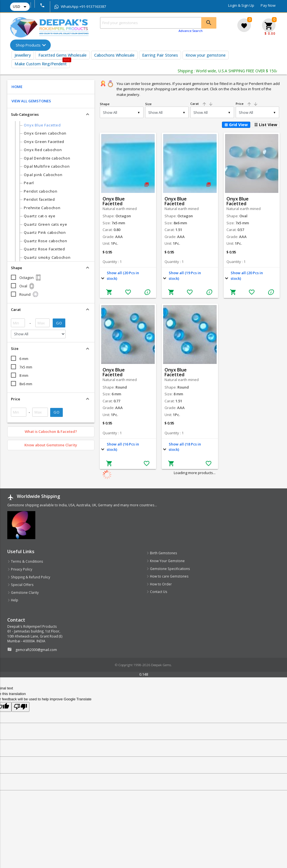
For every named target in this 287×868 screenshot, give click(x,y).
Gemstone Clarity (23, 592)
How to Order (159, 584)
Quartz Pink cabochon (45, 232)
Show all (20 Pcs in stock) (123, 276)
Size (148, 104)
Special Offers (20, 585)
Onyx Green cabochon (45, 133)
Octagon (31, 278)
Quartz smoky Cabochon (47, 257)
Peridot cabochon (40, 191)
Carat (202, 104)
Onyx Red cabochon (43, 150)
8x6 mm (26, 384)
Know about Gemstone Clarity (51, 445)
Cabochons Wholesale (114, 55)
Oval (27, 286)
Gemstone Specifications (168, 569)
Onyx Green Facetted (44, 142)
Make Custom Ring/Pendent (41, 64)
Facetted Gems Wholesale (63, 55)
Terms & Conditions (25, 561)
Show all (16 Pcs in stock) (123, 447)
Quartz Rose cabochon (46, 241)
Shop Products (28, 45)
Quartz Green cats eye (45, 224)
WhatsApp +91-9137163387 (80, 6)
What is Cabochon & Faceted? (51, 431)
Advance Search (191, 31)
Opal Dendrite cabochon (47, 158)
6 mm (24, 359)
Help (13, 600)
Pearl (29, 183)
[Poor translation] (20, 707)
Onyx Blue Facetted (42, 125)
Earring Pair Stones (160, 55)
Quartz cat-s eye (40, 216)
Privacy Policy (20, 569)
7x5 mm (26, 367)
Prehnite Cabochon (42, 208)
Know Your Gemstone (166, 561)
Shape (105, 104)
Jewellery (23, 55)
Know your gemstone (206, 55)
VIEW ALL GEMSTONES (31, 101)
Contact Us (157, 592)
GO (59, 323)
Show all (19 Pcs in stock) (185, 276)
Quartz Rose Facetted (44, 249)
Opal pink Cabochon (43, 175)
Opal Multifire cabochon (47, 166)
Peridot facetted (39, 199)
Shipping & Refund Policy (29, 577)
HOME (17, 87)
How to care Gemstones (167, 576)
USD (21, 7)
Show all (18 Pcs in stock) (185, 447)
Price (247, 104)
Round (29, 294)
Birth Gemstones (162, 553)
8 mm (24, 375)
